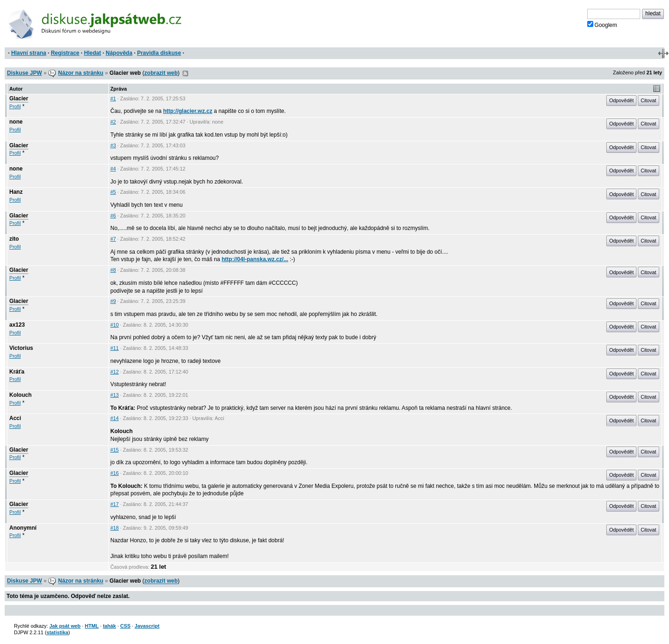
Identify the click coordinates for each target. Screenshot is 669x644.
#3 (113, 145)
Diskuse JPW (24, 73)
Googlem (602, 25)
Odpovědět (621, 100)
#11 (115, 348)
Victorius (21, 348)
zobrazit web (161, 73)
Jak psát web (65, 626)
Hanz (16, 192)
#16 (115, 473)
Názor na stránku (81, 73)
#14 (115, 418)
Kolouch (20, 395)
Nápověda (119, 53)
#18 (115, 528)
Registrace (65, 53)
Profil (15, 106)
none (16, 122)
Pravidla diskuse (159, 53)
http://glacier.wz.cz (188, 111)
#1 (113, 99)
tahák (109, 626)
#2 (113, 122)
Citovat (649, 100)
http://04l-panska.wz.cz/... (255, 259)
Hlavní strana (29, 53)
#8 (113, 270)
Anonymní (23, 528)
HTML (92, 626)
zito (14, 239)
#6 (113, 216)
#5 (113, 192)
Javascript (147, 626)
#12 (115, 372)
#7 (113, 239)
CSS (125, 626)
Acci (15, 418)
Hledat (93, 53)
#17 (115, 504)
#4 (113, 169)
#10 (115, 325)
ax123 (17, 325)
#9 (113, 301)
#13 (115, 395)
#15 (115, 450)
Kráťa (17, 372)
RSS (185, 73)
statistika (57, 632)
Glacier (19, 99)
